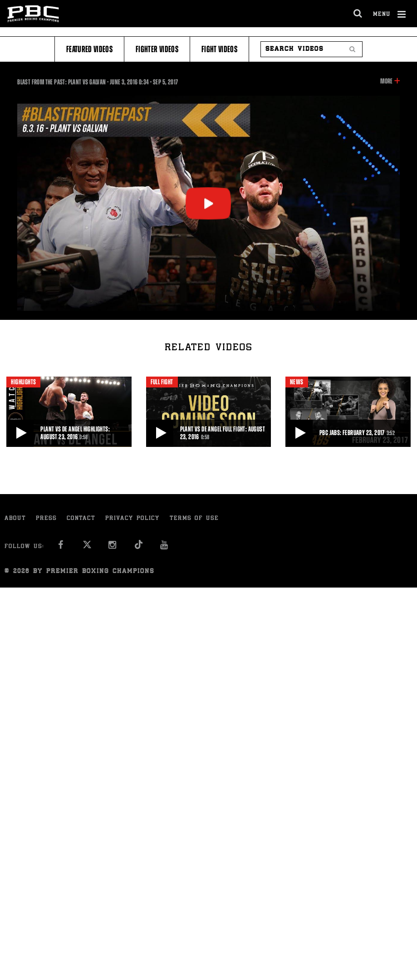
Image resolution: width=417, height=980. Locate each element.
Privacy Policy (132, 519)
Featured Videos (89, 49)
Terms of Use (194, 519)
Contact (81, 519)
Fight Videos (219, 49)
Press (46, 519)
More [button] (386, 81)
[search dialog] (358, 14)
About (15, 519)
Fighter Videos (157, 49)
